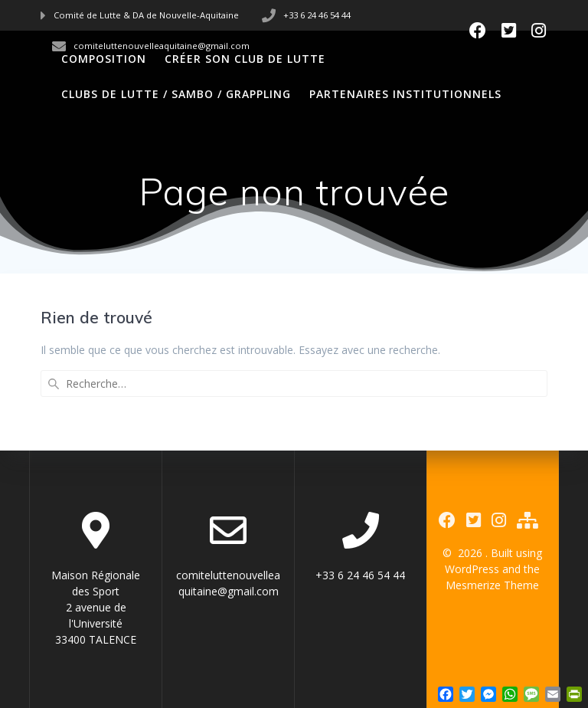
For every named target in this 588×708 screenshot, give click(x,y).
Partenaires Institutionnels (405, 94)
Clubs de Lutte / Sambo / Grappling (176, 94)
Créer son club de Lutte (245, 59)
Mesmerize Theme (492, 585)
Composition (104, 59)
